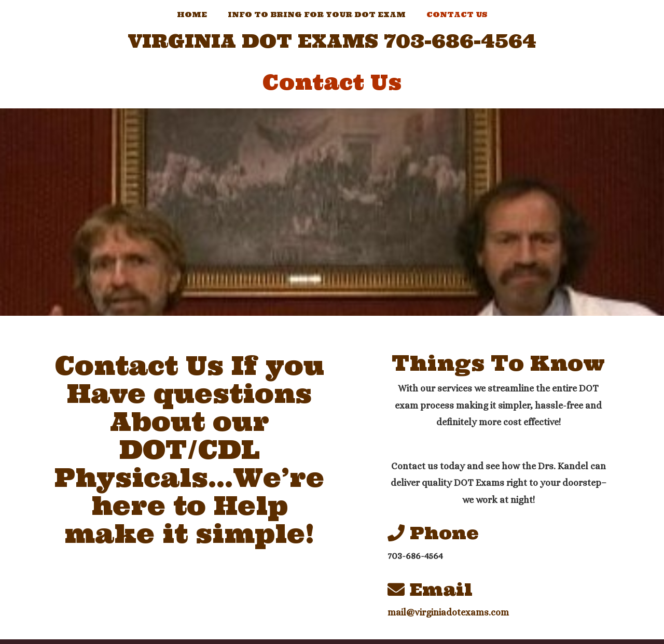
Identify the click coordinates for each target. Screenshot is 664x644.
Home (192, 15)
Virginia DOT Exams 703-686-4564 (332, 41)
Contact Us (457, 15)
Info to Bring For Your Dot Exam (317, 15)
